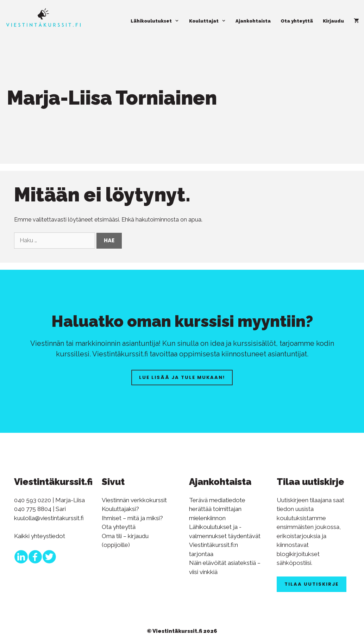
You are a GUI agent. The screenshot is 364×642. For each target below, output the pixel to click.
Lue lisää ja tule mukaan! (182, 377)
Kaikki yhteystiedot (40, 536)
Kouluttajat (210, 21)
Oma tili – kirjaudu (125, 536)
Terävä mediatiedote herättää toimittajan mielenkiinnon (217, 509)
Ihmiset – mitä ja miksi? (132, 518)
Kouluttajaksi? (120, 509)
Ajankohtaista (253, 21)
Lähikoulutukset (157, 21)
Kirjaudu (333, 21)
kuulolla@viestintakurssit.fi (49, 518)
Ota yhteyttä (297, 21)
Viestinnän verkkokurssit (134, 500)
